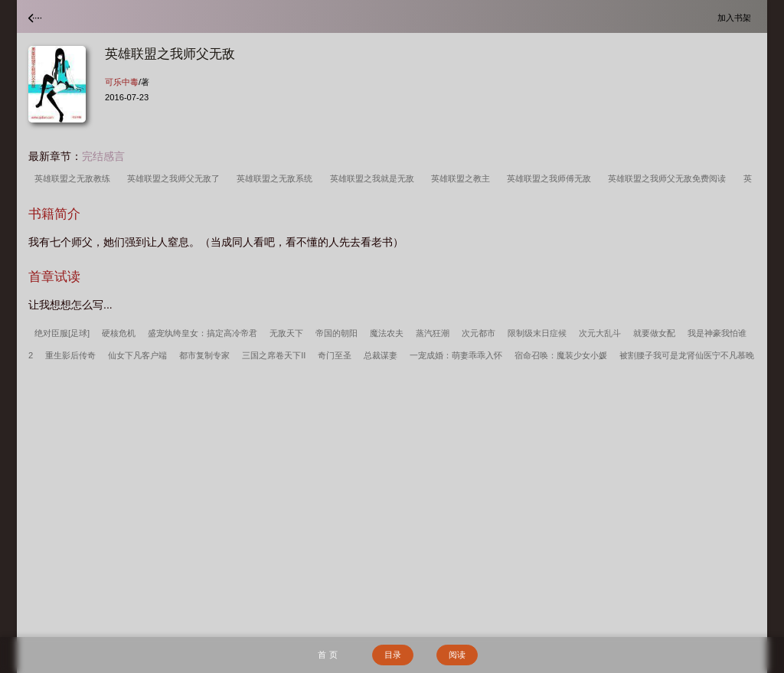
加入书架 (737, 17)
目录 (393, 655)
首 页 (327, 655)
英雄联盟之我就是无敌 (374, 178)
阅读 (457, 655)
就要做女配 (654, 333)
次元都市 (479, 333)
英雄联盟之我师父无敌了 (176, 178)
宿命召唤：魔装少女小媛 (561, 355)
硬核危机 (119, 333)
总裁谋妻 (381, 355)
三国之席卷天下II (274, 355)
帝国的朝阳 (336, 333)
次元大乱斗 (600, 333)
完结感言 (103, 156)
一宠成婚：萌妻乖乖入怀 (456, 355)
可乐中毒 (122, 82)
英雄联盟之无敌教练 (75, 178)
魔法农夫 (387, 333)
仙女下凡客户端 (137, 355)
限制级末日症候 (537, 333)
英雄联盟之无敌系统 (277, 178)
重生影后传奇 (70, 355)
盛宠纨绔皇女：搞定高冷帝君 (203, 333)
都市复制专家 (204, 355)
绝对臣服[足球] (62, 333)
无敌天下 (286, 333)
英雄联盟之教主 (463, 178)
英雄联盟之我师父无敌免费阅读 (669, 178)
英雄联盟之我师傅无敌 (551, 178)
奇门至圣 (335, 355)
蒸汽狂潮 (433, 333)
